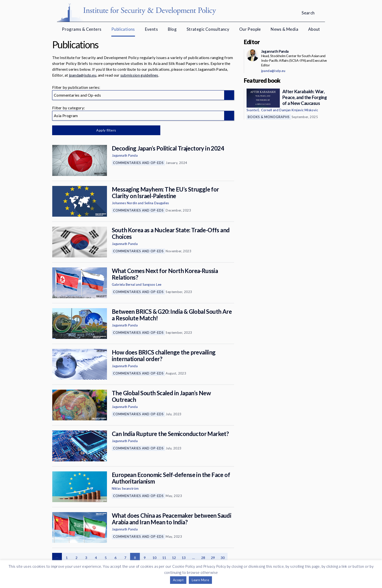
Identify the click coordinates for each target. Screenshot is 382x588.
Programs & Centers (82, 29)
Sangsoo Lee (152, 284)
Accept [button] (178, 580)
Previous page (57, 558)
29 (213, 558)
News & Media (284, 29)
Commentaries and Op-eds (138, 163)
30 (223, 558)
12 (174, 558)
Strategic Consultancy (208, 29)
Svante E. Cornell (259, 110)
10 (155, 558)
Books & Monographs (269, 117)
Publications (123, 29)
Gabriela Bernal (124, 284)
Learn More (200, 580)
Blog (172, 29)
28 (203, 558)
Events (151, 29)
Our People (250, 29)
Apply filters (103, 130)
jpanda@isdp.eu (83, 75)
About (314, 29)
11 (164, 558)
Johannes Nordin (124, 203)
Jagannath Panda (125, 155)
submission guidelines (139, 75)
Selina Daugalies (157, 203)
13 (184, 558)
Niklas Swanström (125, 488)
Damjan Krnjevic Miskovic (299, 110)
